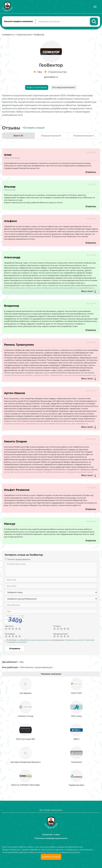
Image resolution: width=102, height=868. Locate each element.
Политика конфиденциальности (51, 838)
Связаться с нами (51, 834)
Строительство (24, 35)
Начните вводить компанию (18, 21)
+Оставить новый (33, 128)
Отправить (15, 648)
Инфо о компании (37, 87)
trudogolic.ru (8, 35)
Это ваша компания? (64, 87)
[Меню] (95, 7)
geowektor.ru (51, 77)
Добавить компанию (51, 857)
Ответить (91, 172)
